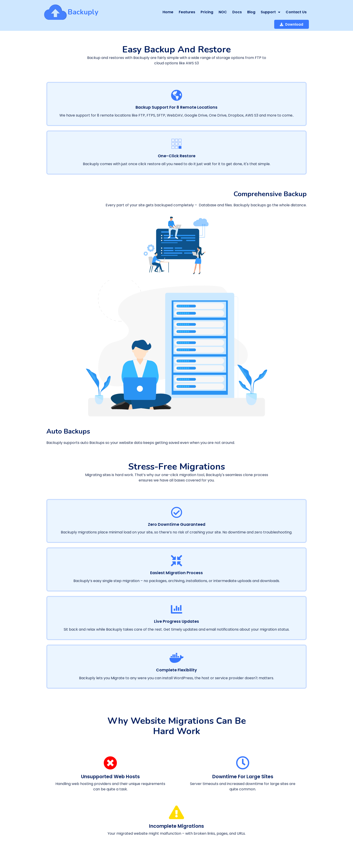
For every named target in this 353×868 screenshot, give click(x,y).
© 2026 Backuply (59, 829)
